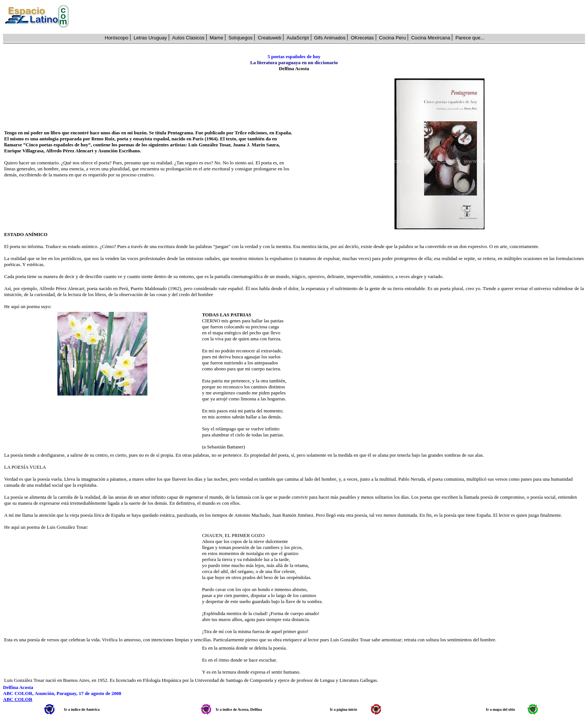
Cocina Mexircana (430, 38)
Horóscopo (116, 38)
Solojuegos (240, 38)
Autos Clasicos (188, 38)
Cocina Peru (393, 38)
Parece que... (470, 38)
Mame (216, 38)
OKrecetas (362, 38)
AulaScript (298, 38)
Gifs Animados (330, 38)
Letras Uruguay (150, 38)
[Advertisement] (331, 17)
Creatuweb (269, 38)
